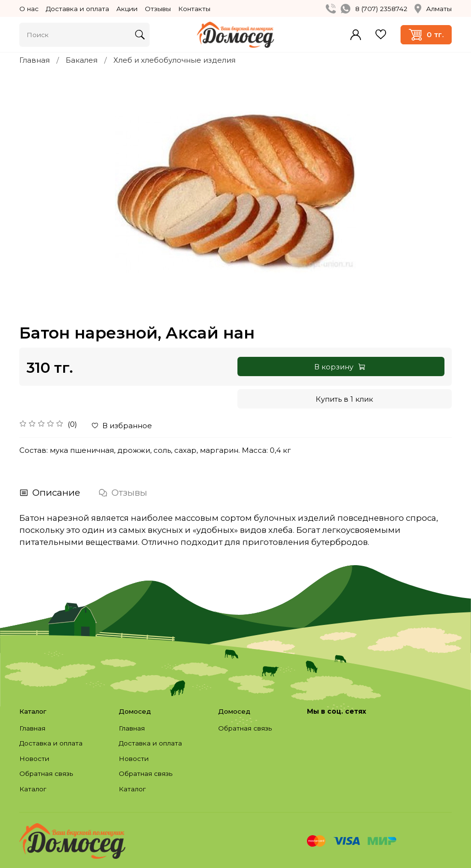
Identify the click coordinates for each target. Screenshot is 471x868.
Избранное (381, 34)
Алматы (433, 9)
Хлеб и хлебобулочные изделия (174, 60)
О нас (29, 9)
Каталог (33, 789)
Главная (35, 60)
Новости (34, 759)
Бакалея (82, 60)
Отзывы (158, 9)
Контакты (194, 9)
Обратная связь (46, 773)
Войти (356, 35)
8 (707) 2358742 (381, 9)
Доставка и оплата (77, 9)
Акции (127, 9)
